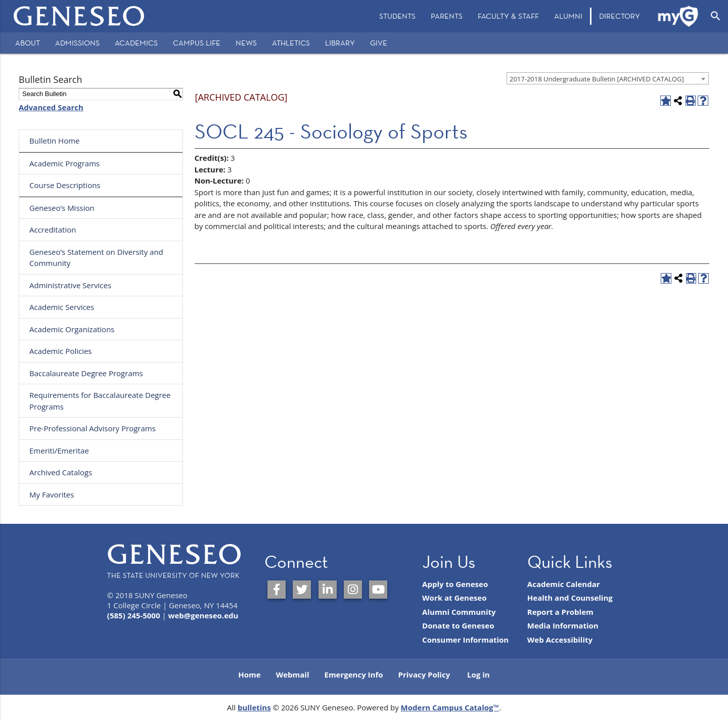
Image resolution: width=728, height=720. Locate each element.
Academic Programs (64, 163)
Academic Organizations (72, 329)
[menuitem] (397, 16)
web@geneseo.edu (203, 615)
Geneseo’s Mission (62, 208)
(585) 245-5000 (134, 615)
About (28, 43)
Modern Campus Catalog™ (450, 707)
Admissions (77, 43)
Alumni (568, 16)
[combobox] (608, 78)
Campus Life (197, 43)
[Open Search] (716, 16)
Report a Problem (560, 612)
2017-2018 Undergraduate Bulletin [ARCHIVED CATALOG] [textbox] (597, 79)
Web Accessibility (560, 640)
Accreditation (53, 230)
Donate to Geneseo (458, 625)
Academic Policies (61, 351)
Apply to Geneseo (455, 584)
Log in (479, 674)
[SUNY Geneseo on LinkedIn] (328, 590)
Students (397, 16)
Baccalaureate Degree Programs (86, 373)
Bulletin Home (55, 141)
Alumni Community (459, 612)
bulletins (254, 707)
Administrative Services (70, 285)
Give (379, 43)
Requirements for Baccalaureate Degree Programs (100, 401)
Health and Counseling (570, 598)
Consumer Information (465, 640)
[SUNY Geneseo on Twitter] (302, 590)
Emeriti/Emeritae (59, 451)
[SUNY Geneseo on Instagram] (353, 590)
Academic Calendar (564, 584)
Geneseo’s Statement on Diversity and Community (96, 258)
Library (340, 43)
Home (249, 674)
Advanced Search (51, 107)
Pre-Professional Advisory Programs (93, 428)
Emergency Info (353, 674)
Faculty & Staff (508, 16)
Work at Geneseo (454, 598)
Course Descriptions (65, 185)
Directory (620, 16)
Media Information (563, 625)
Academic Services (62, 307)
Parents (447, 16)
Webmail (293, 674)
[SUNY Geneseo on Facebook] (277, 590)
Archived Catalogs (61, 472)
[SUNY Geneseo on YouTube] (378, 590)
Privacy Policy (424, 674)
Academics (136, 43)
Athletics (291, 43)
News (246, 43)
